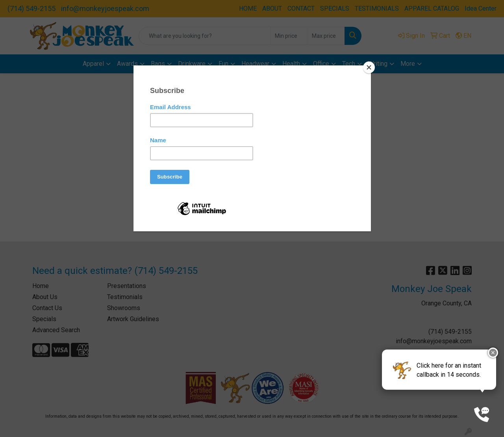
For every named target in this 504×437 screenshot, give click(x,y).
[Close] (369, 67)
